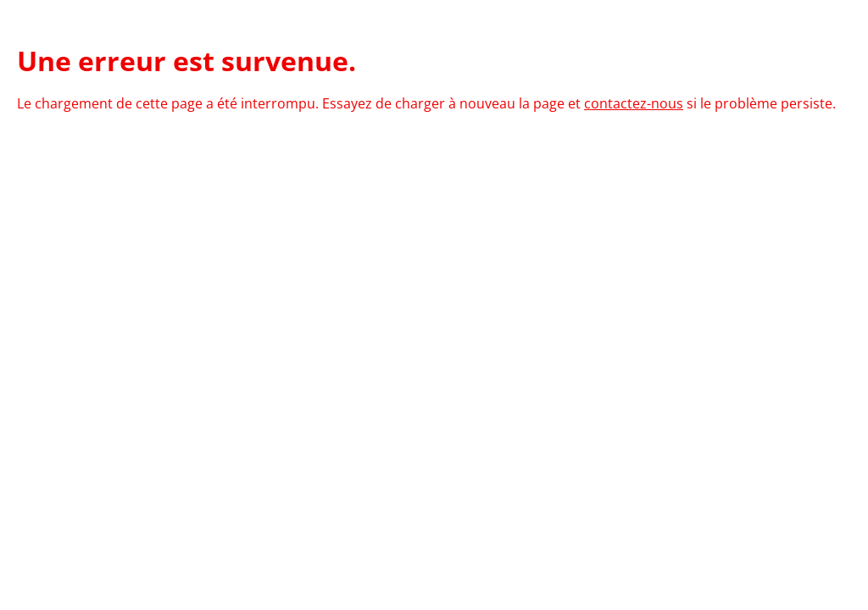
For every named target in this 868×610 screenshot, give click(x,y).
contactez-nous (634, 103)
